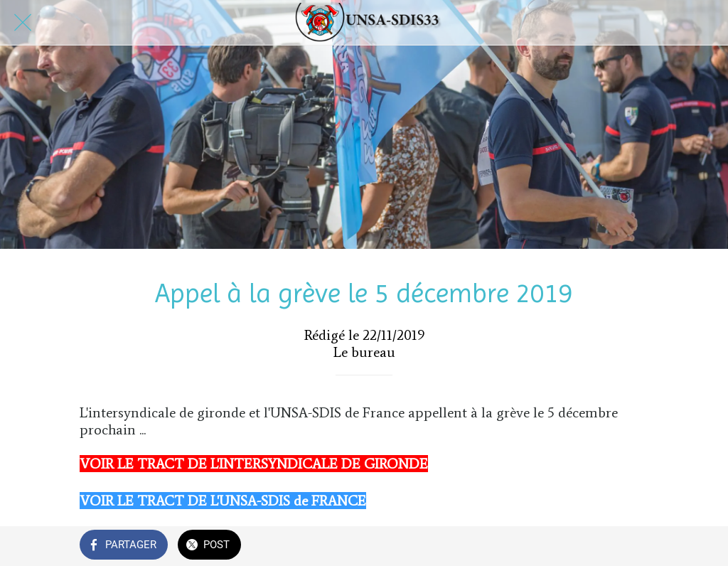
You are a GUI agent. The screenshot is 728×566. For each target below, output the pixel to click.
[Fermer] (23, 23)
